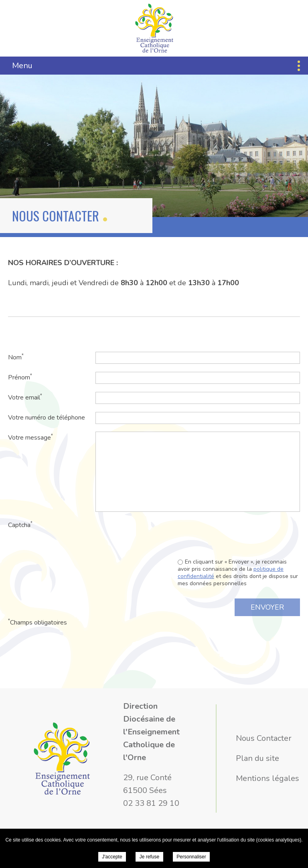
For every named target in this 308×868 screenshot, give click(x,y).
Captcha (20, 525)
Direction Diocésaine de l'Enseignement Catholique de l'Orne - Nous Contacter (154, 28)
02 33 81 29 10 (151, 803)
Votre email (25, 397)
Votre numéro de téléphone (47, 418)
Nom (16, 357)
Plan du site (257, 758)
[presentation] (239, 535)
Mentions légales (267, 778)
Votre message (30, 437)
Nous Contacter (264, 738)
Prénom (20, 377)
